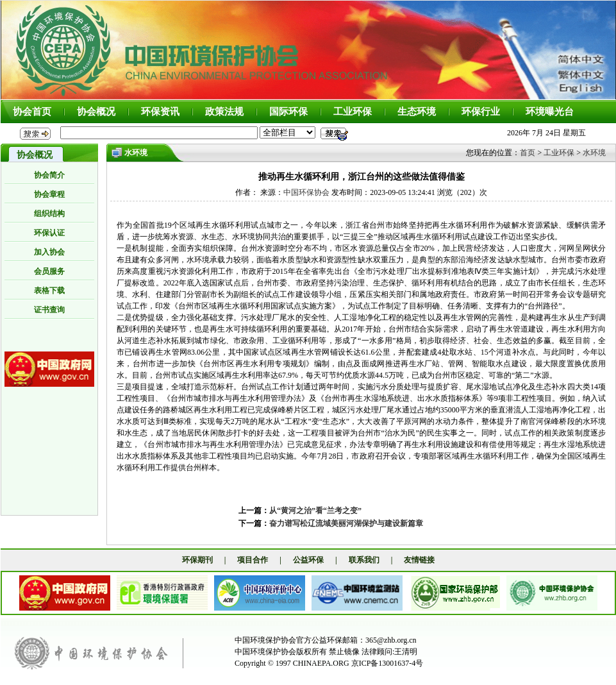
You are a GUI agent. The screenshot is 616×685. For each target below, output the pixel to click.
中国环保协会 (306, 192)
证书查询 (49, 310)
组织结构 (49, 214)
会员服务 (49, 271)
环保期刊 (197, 560)
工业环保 (353, 112)
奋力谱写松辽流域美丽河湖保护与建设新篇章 (346, 523)
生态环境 (417, 112)
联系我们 (364, 560)
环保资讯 (160, 112)
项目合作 (253, 560)
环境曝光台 (550, 112)
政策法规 (224, 112)
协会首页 (32, 112)
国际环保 (288, 112)
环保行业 (481, 112)
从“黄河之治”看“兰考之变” (315, 511)
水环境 (594, 153)
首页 (528, 153)
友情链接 (419, 560)
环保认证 (49, 233)
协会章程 (49, 194)
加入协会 (49, 252)
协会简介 (49, 175)
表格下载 (49, 291)
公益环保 (308, 560)
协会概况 (96, 112)
